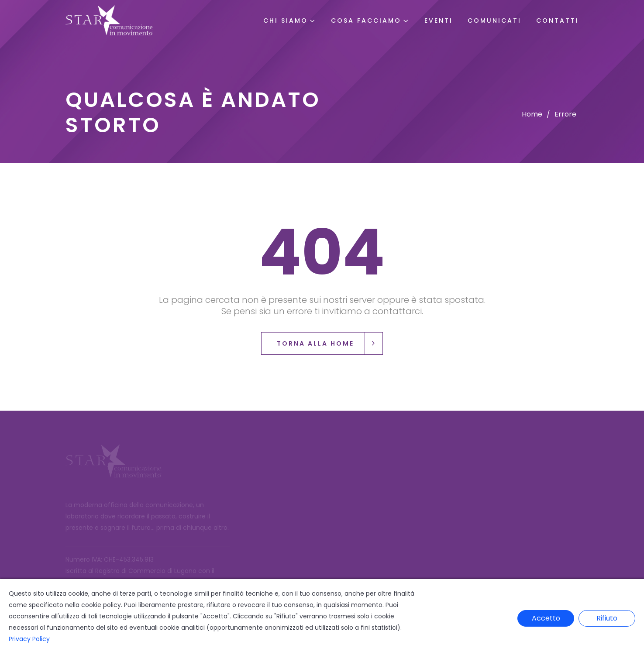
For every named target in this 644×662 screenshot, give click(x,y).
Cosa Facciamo (366, 21)
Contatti (558, 21)
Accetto (546, 618)
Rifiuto (607, 618)
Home (532, 114)
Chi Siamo (286, 21)
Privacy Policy (29, 639)
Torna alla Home (330, 343)
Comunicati (494, 21)
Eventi (439, 21)
